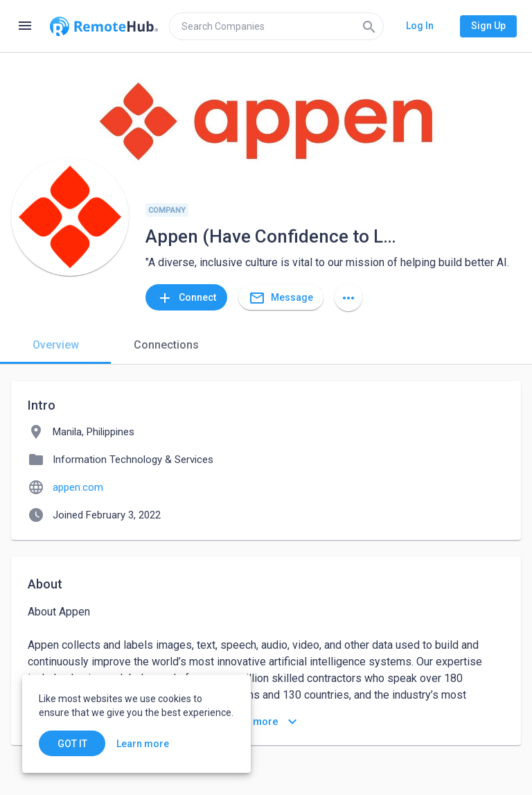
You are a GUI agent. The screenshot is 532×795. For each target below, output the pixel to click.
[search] (276, 26)
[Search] (369, 26)
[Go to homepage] (104, 26)
